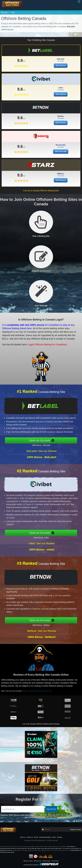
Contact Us (30, 837)
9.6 (20, 128)
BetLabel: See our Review (42, 462)
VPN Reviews (55, 861)
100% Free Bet (61, 162)
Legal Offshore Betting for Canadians (34, 340)
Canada (5, 12)
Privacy (36, 837)
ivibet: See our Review (42, 554)
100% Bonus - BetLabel (52, 443)
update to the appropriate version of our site (49, 688)
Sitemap (60, 837)
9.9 (20, 61)
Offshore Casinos (28, 861)
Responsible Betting (45, 837)
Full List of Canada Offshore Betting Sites (41, 191)
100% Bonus (61, 66)
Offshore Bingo (46, 861)
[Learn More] (51, 817)
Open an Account (51, 440)
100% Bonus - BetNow (52, 623)
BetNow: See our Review (42, 641)
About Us (23, 837)
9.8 (20, 100)
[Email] (23, 809)
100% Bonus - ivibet (52, 536)
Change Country (76, 829)
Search (54, 837)
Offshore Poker (37, 861)
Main (13, 12)
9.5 (39, 174)
